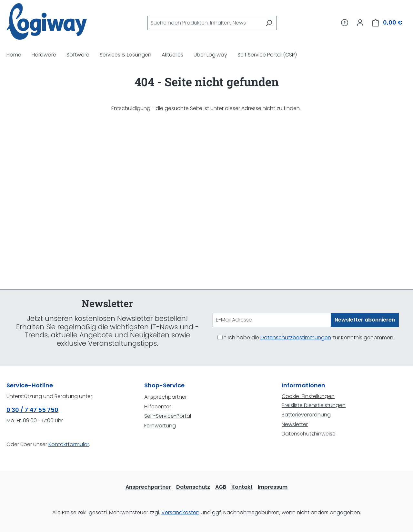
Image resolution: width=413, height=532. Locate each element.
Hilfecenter (158, 407)
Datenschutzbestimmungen (296, 338)
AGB (221, 487)
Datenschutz (193, 487)
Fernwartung (160, 426)
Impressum (273, 487)
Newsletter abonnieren (365, 320)
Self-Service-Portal (168, 416)
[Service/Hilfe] (345, 23)
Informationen (303, 385)
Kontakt (242, 487)
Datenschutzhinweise (309, 434)
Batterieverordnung (306, 415)
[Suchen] (269, 23)
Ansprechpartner (166, 397)
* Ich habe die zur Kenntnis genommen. (309, 338)
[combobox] (205, 23)
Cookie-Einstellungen (308, 396)
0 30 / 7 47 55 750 (32, 410)
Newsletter (295, 424)
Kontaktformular (69, 444)
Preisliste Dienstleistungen (314, 405)
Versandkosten (180, 512)
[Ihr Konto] (360, 23)
